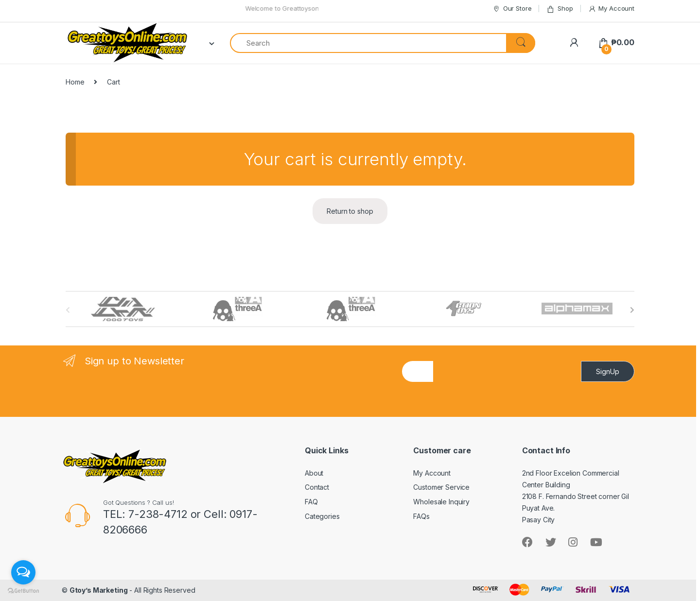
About (314, 473)
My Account (611, 9)
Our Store (512, 9)
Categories (322, 516)
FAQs (421, 516)
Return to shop (350, 211)
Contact (317, 487)
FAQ (311, 502)
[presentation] (507, 402)
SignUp (608, 371)
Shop (560, 9)
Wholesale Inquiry (441, 502)
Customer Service (441, 487)
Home (75, 82)
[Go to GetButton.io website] (23, 591)
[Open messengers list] (23, 572)
